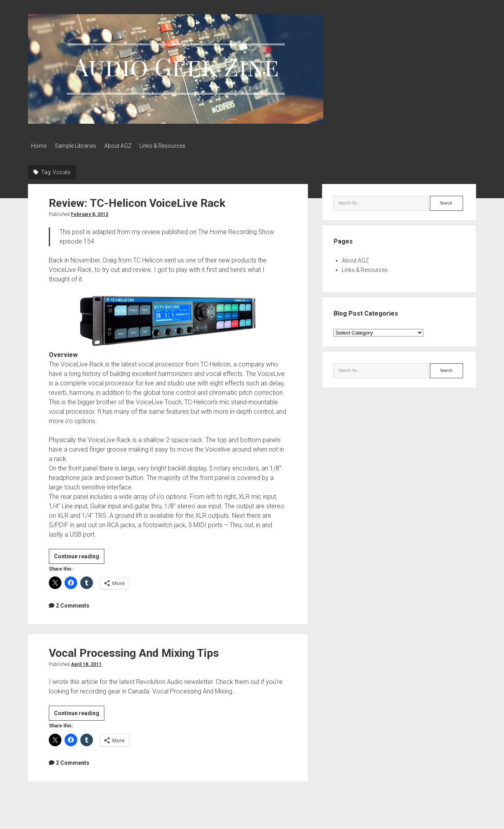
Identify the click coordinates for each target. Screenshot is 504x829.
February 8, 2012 (90, 212)
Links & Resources (173, 146)
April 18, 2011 (86, 662)
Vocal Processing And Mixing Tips (134, 651)
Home (39, 146)
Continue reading (79, 555)
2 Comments (73, 604)
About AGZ (125, 146)
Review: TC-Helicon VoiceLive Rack (137, 201)
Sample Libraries (79, 146)
